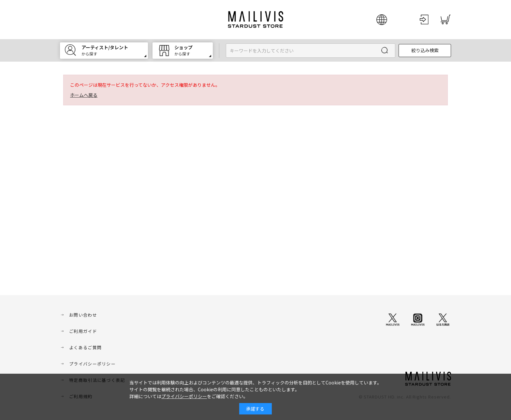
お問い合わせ (83, 315)
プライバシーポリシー (92, 364)
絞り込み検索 (425, 50)
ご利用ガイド (83, 331)
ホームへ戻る (84, 95)
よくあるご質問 (85, 347)
